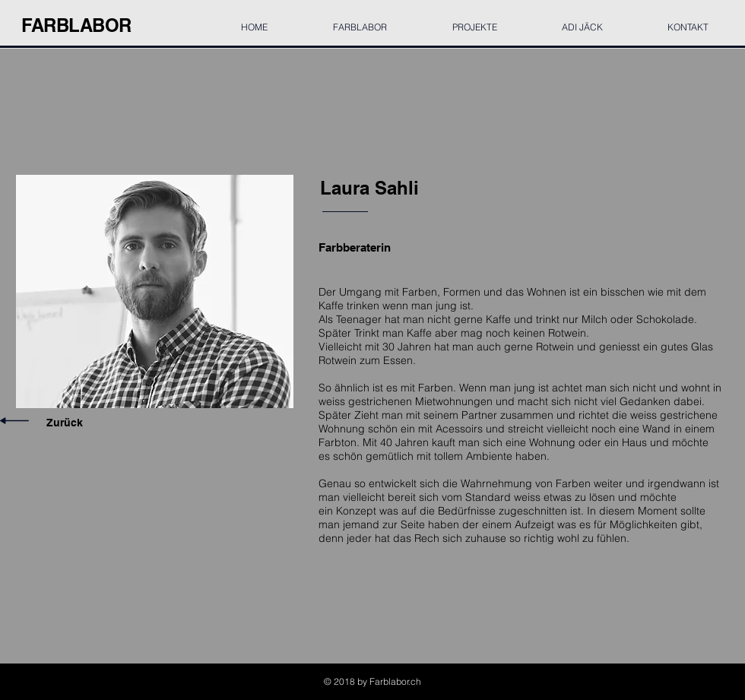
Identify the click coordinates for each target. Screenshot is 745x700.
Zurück (65, 423)
